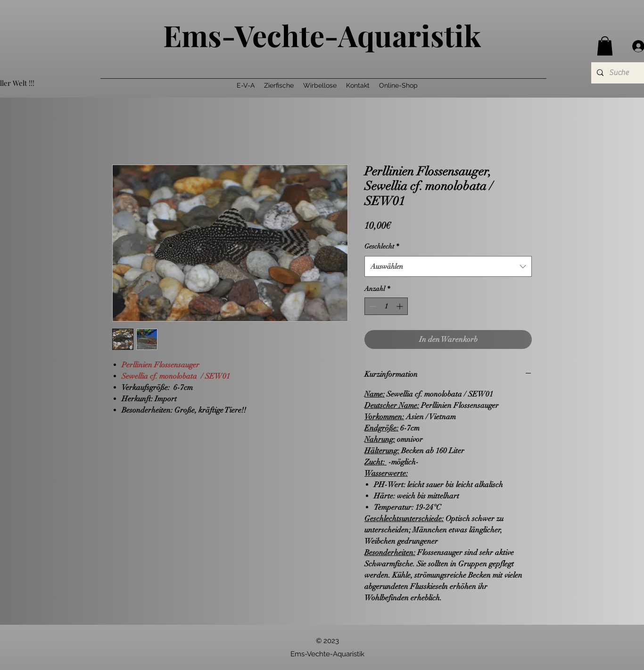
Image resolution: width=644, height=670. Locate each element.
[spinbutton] (386, 306)
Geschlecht (382, 246)
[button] (605, 46)
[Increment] (400, 306)
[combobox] (448, 266)
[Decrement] (372, 306)
